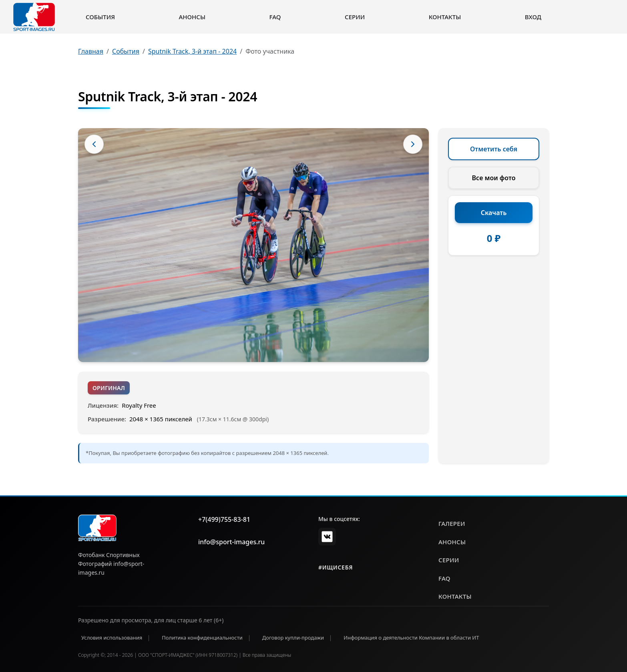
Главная (91, 51)
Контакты (445, 17)
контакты (455, 596)
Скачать (494, 213)
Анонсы (192, 17)
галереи (452, 523)
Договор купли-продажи (293, 638)
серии (449, 560)
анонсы (452, 542)
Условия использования (112, 638)
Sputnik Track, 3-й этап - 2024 (192, 51)
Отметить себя (494, 149)
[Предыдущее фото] (94, 144)
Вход (533, 17)
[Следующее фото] (413, 144)
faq (444, 578)
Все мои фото (494, 178)
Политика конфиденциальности (202, 638)
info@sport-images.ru (231, 542)
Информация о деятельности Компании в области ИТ (411, 638)
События (100, 17)
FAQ (275, 17)
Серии (355, 17)
